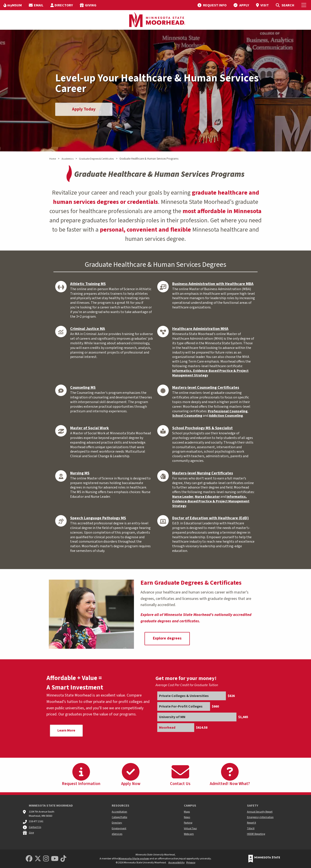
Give (31, 833)
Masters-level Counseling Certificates (206, 388)
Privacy (191, 863)
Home (53, 159)
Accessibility (176, 863)
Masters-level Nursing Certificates (203, 473)
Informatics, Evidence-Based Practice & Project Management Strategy (210, 373)
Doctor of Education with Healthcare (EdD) (210, 518)
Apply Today (84, 109)
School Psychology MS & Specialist (202, 428)
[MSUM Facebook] (29, 859)
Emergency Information (260, 817)
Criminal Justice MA (88, 329)
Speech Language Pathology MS (98, 518)
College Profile (119, 817)
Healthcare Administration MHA (200, 329)
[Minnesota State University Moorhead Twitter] (38, 859)
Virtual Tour (190, 828)
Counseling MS (83, 388)
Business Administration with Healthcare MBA (213, 284)
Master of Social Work (90, 428)
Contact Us (35, 827)
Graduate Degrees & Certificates (96, 159)
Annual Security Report (260, 812)
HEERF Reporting (256, 834)
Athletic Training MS (88, 284)
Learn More (66, 730)
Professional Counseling (228, 411)
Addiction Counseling (226, 416)
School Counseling (187, 416)
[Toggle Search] (285, 5)
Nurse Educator (207, 497)
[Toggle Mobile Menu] (304, 5)
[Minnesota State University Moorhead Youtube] (55, 859)
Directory (117, 823)
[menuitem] (13, 5)
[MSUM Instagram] (46, 859)
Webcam (189, 834)
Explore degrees (167, 638)
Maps (187, 812)
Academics (68, 159)
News (187, 817)
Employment (119, 828)
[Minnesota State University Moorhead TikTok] (63, 859)
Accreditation (119, 812)
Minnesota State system (134, 859)
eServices (117, 834)
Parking (188, 823)
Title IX (251, 828)
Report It (252, 823)
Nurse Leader (183, 497)
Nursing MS (80, 473)
